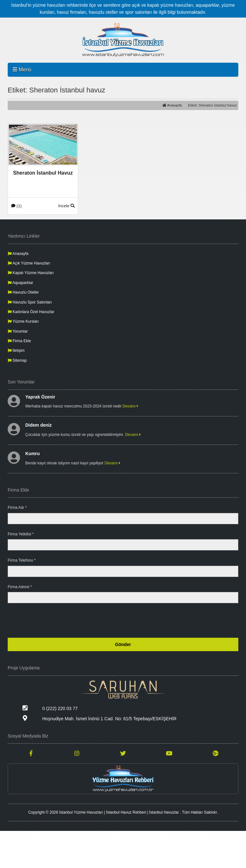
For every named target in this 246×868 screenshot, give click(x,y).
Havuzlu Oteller (23, 292)
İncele (66, 206)
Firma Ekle (19, 341)
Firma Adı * (17, 508)
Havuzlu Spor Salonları (30, 302)
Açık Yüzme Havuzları (29, 263)
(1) (16, 206)
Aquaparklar (20, 283)
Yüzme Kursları (23, 321)
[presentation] (190, 620)
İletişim (16, 351)
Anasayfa (172, 105)
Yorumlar (18, 331)
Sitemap (17, 360)
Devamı (131, 406)
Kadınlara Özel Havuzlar (31, 312)
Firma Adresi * (20, 587)
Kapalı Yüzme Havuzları (31, 273)
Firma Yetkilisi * (21, 534)
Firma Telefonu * (22, 560)
